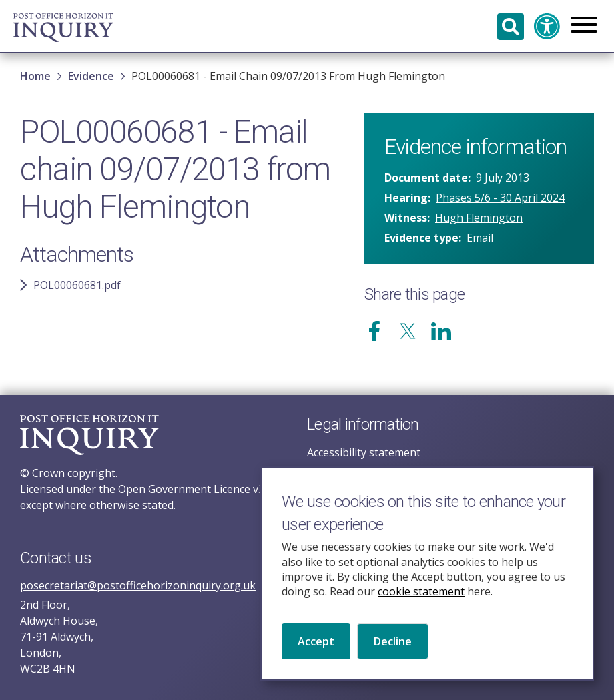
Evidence (91, 76)
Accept (316, 658)
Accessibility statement (364, 452)
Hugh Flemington (479, 218)
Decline (393, 658)
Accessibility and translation (547, 27)
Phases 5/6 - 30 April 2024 (500, 198)
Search (511, 27)
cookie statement (421, 608)
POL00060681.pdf (77, 285)
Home (35, 76)
